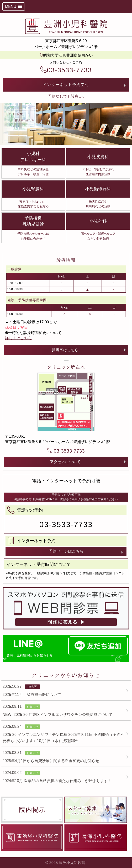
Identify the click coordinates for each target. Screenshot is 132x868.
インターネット (66, 85)
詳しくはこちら (18, 338)
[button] (14, 7)
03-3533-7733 (66, 70)
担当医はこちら (65, 350)
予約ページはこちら (66, 551)
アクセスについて (65, 462)
